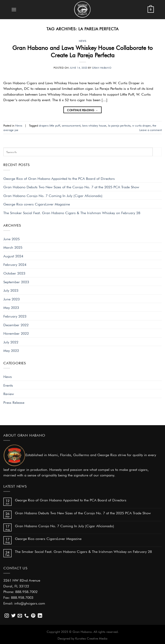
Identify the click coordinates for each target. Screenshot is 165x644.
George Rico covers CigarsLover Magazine (37, 204)
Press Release (14, 402)
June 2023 (11, 299)
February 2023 (15, 316)
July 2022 (11, 342)
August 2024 (13, 256)
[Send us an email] (20, 616)
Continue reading (82, 110)
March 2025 (13, 247)
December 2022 (16, 324)
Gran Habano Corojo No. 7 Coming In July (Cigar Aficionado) (53, 195)
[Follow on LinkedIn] (40, 616)
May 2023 (11, 307)
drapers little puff (49, 125)
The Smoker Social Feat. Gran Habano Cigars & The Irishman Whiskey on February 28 (72, 212)
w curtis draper (141, 125)
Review (9, 393)
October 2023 (14, 273)
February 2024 (15, 264)
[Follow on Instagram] (7, 616)
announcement (71, 125)
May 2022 (11, 350)
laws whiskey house (94, 125)
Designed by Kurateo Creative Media (82, 638)
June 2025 (11, 238)
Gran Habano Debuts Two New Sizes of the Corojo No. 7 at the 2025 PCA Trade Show (71, 187)
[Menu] (14, 9)
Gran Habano (102, 67)
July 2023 (11, 290)
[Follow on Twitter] (13, 616)
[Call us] (27, 616)
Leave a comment (150, 130)
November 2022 (16, 333)
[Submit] (157, 152)
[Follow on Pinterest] (33, 616)
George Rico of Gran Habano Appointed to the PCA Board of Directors (59, 178)
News (82, 41)
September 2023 (16, 281)
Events (8, 385)
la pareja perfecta (119, 125)
